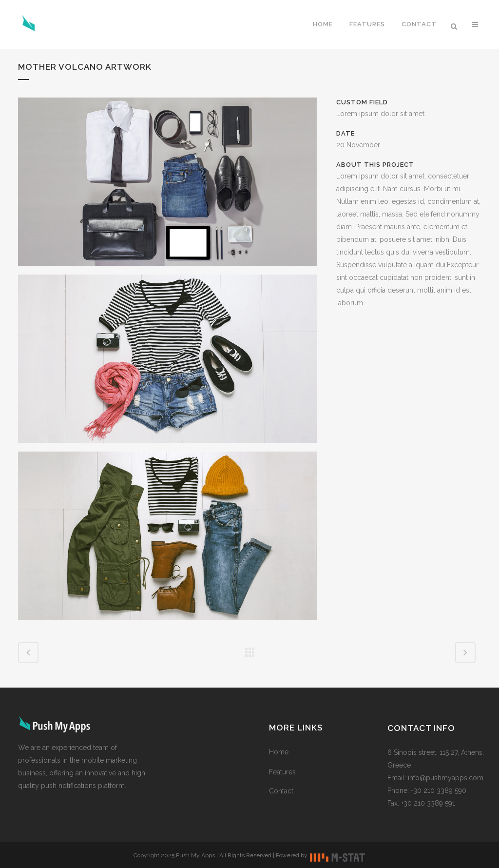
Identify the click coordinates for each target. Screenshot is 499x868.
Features (282, 772)
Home (279, 752)
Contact (281, 791)
